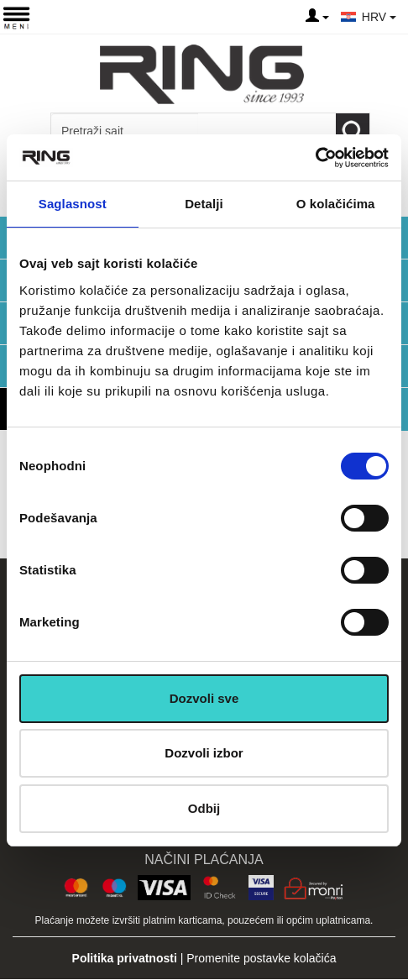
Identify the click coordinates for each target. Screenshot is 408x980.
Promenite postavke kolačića (261, 958)
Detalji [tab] (204, 204)
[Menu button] (16, 17)
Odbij (204, 808)
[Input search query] (125, 131)
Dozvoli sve (204, 698)
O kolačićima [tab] (336, 204)
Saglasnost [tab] (73, 204)
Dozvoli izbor (204, 753)
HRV (379, 17)
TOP (387, 913)
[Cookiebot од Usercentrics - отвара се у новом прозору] (315, 158)
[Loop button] (353, 131)
